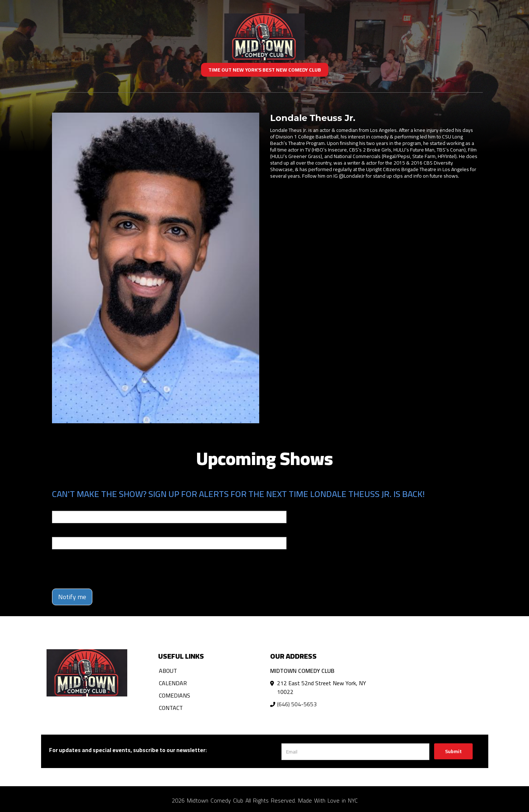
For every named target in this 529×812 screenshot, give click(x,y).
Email (59, 506)
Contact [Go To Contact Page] (171, 708)
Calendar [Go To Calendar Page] (173, 683)
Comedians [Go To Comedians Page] (175, 695)
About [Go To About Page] (168, 671)
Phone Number (69, 532)
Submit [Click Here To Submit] (453, 751)
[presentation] (107, 569)
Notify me (72, 597)
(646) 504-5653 (297, 704)
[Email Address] (355, 752)
